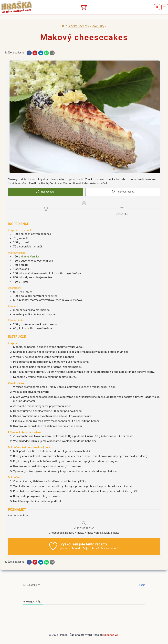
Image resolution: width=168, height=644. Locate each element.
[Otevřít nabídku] (165, 7)
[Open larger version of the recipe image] (85, 117)
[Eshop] (84, 7)
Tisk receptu (45, 192)
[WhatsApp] (46, 53)
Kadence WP (111, 634)
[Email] (52, 53)
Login (142, 584)
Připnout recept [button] (123, 192)
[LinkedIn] (41, 53)
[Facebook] (29, 53)
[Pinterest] (35, 53)
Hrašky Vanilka (30, 256)
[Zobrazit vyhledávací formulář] (157, 7)
